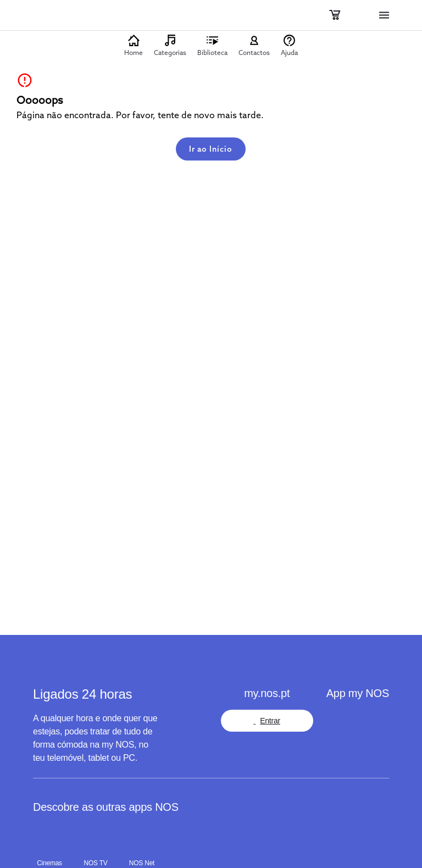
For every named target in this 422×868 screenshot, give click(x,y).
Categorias (170, 52)
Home (134, 52)
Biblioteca (212, 52)
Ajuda (289, 52)
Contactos (254, 52)
